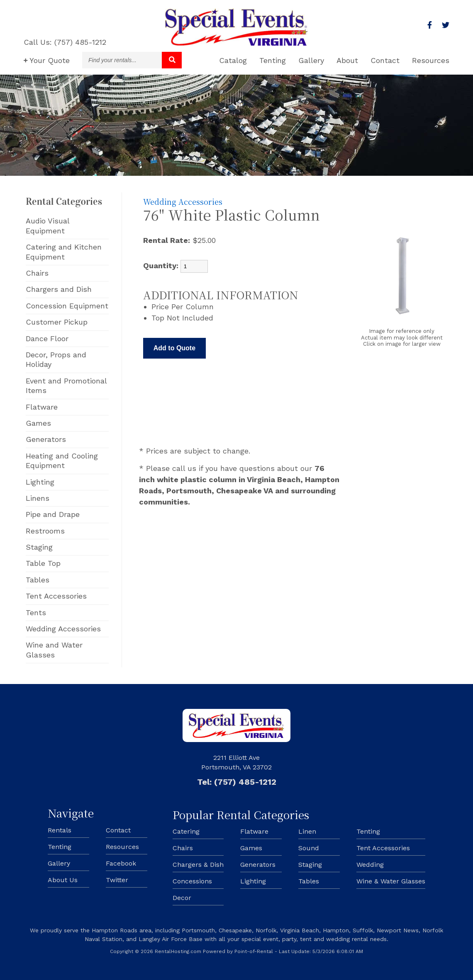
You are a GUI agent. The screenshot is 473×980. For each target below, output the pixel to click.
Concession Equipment (67, 306)
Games (38, 423)
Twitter (117, 880)
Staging (39, 547)
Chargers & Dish (198, 865)
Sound (309, 848)
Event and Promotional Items (66, 386)
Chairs (37, 273)
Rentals (60, 830)
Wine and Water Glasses (54, 650)
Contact (385, 60)
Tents (36, 612)
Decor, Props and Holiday (56, 359)
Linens (38, 498)
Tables (38, 580)
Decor (182, 898)
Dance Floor (47, 338)
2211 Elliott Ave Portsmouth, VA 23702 (236, 762)
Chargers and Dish (59, 289)
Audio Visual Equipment (48, 226)
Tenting (273, 60)
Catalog (233, 60)
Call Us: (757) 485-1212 (65, 42)
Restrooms (45, 531)
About (347, 60)
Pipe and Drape (53, 514)
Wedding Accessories (63, 629)
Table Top (43, 563)
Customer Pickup (57, 322)
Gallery (311, 60)
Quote (47, 60)
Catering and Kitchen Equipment (64, 252)
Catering (186, 831)
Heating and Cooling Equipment (62, 461)
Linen (307, 831)
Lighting (40, 482)
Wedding (370, 865)
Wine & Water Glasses (391, 881)
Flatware (42, 407)
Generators (46, 439)
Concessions (192, 881)
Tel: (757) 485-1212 (237, 782)
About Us (63, 880)
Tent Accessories (56, 596)
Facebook (121, 863)
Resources (431, 60)
